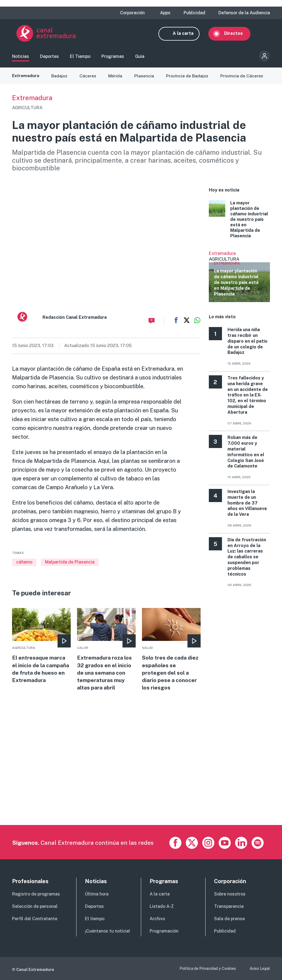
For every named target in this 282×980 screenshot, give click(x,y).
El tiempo (95, 919)
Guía (140, 59)
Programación (164, 931)
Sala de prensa (229, 919)
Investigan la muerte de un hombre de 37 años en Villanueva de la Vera (247, 506)
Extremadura (26, 79)
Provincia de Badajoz (189, 79)
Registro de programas (36, 894)
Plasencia (146, 79)
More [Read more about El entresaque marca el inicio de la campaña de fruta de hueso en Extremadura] (41, 654)
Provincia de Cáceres (244, 79)
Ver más (239, 280)
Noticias (21, 59)
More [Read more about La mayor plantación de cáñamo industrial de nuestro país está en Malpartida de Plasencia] (239, 223)
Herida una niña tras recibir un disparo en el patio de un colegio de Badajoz (247, 345)
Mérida (117, 79)
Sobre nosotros (230, 894)
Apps (165, 13)
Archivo (157, 919)
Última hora (97, 894)
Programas (113, 59)
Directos (238, 35)
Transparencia (229, 906)
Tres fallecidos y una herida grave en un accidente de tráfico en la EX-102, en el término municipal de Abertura (248, 398)
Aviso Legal (260, 968)
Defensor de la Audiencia (244, 13)
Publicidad (194, 13)
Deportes (49, 59)
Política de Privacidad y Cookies (208, 968)
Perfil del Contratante (35, 919)
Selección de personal (35, 906)
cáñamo (24, 565)
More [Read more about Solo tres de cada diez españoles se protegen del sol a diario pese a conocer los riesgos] (171, 654)
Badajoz (60, 79)
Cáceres (89, 79)
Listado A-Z (162, 906)
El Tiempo (80, 59)
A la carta (187, 35)
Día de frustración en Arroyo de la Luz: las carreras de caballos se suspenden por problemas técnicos (247, 560)
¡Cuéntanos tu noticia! (107, 931)
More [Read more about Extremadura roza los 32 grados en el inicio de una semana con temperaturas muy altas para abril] (106, 654)
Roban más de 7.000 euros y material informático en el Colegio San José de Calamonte (246, 455)
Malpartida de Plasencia (70, 565)
